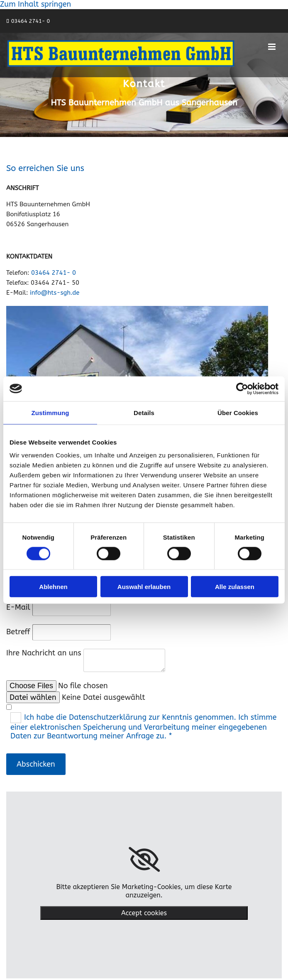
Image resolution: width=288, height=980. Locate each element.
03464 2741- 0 (54, 273)
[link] (144, 860)
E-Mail (18, 607)
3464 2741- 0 (32, 21)
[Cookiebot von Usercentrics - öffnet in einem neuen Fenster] (242, 389)
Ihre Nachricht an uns (44, 653)
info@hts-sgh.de (55, 293)
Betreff (18, 632)
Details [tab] (144, 412)
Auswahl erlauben (144, 587)
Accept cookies (144, 913)
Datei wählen (33, 697)
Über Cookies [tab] (238, 412)
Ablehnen (53, 587)
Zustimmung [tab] (50, 412)
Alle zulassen (235, 587)
